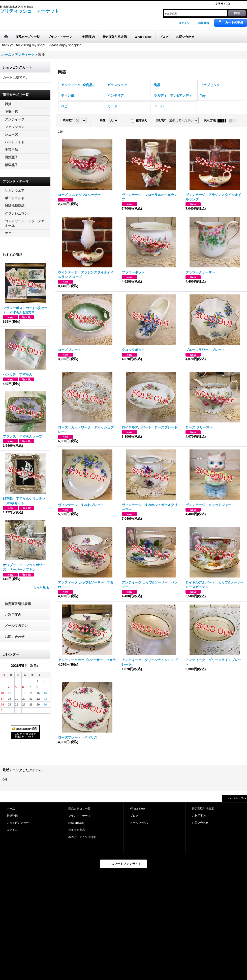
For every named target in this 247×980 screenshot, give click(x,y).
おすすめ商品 (77, 830)
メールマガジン (16, 626)
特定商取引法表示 (18, 604)
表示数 (68, 120)
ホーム (11, 809)
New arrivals (76, 823)
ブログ (134, 816)
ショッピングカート (19, 823)
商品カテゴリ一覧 (79, 809)
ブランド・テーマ (79, 816)
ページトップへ (237, 798)
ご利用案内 (13, 615)
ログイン (184, 23)
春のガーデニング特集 (82, 837)
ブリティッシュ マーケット (29, 11)
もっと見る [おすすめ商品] (41, 588)
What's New (137, 809)
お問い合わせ (15, 637)
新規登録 (204, 23)
